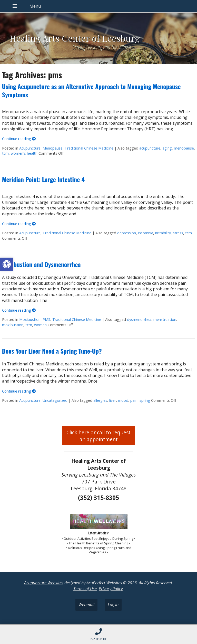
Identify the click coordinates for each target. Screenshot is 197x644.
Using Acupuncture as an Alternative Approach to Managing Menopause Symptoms (91, 90)
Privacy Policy (111, 589)
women (40, 325)
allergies (100, 400)
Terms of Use (85, 589)
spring (145, 400)
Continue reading (19, 139)
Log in (113, 605)
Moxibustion (30, 319)
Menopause (53, 148)
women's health (24, 153)
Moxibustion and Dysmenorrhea (41, 264)
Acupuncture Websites (44, 583)
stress (178, 233)
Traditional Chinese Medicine (89, 148)
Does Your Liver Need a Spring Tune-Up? (52, 351)
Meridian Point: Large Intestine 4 (43, 179)
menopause (184, 148)
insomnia (146, 233)
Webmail (86, 605)
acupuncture (150, 148)
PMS (46, 319)
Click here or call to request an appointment (98, 436)
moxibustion (13, 325)
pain (134, 400)
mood (123, 400)
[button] (7, 264)
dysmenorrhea (139, 319)
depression (127, 233)
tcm (5, 153)
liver (113, 400)
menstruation (165, 319)
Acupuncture (30, 148)
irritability (163, 233)
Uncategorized (55, 400)
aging (167, 148)
